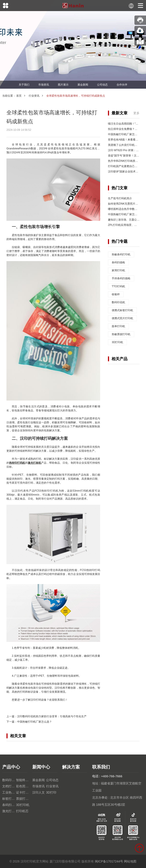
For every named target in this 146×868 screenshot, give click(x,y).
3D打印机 (117, 342)
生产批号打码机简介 (120, 198)
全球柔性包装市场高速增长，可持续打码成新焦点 (76, 96)
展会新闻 (83, 85)
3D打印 (51, 792)
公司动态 (102, 85)
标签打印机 (9, 799)
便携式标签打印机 (122, 310)
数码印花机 (118, 302)
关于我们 (24, 85)
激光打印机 (9, 811)
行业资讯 (34, 96)
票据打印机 (23, 799)
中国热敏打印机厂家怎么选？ (34, 722)
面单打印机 (118, 326)
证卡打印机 (23, 792)
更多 (136, 113)
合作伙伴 (122, 85)
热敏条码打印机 (121, 254)
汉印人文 (39, 792)
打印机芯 (22, 811)
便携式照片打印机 (122, 318)
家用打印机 (118, 270)
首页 (19, 96)
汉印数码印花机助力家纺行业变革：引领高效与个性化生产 (52, 716)
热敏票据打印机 (121, 334)
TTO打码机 (118, 286)
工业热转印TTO (9, 792)
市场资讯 (44, 85)
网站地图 (130, 861)
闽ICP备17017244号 (109, 861)
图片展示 (63, 85)
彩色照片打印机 (23, 786)
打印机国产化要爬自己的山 (124, 166)
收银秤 (116, 294)
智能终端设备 (23, 780)
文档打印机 (9, 786)
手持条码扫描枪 (121, 278)
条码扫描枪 (118, 262)
